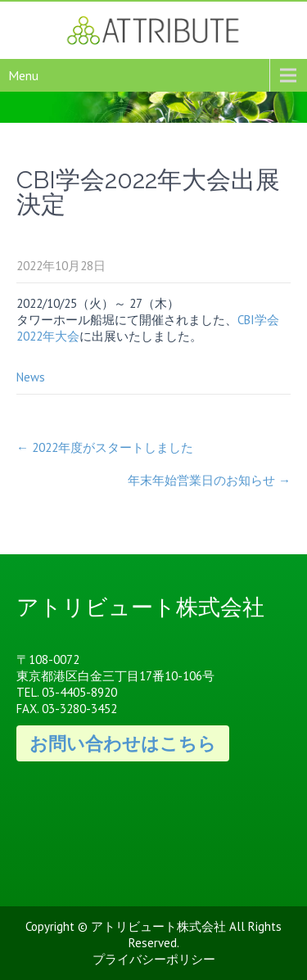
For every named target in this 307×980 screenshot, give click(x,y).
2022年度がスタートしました (105, 447)
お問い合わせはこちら (123, 743)
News (31, 377)
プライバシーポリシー (154, 959)
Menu (23, 75)
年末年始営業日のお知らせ (209, 480)
